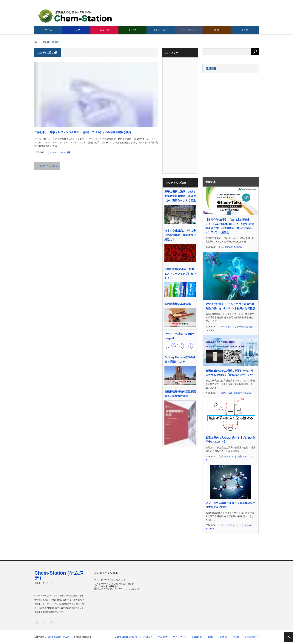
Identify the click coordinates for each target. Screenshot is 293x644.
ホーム (48, 30)
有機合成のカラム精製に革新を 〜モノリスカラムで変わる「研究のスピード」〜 (229, 373)
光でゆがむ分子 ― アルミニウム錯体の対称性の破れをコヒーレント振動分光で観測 (230, 306)
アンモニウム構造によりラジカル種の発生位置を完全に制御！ (230, 505)
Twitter (211, 637)
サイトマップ (180, 637)
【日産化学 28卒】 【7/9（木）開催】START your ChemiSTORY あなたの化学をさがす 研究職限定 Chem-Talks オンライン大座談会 (230, 226)
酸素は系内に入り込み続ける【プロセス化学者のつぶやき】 (230, 440)
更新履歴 (163, 637)
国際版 (223, 637)
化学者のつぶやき (233, 247)
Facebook (197, 637)
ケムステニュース (57, 152)
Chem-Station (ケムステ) (59, 575)
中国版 (236, 637)
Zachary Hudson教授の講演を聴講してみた (180, 359)
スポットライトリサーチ (231, 327)
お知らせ (148, 637)
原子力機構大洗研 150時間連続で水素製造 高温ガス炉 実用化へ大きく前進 (180, 196)
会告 (221, 247)
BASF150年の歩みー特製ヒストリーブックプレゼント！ (180, 274)
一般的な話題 (225, 393)
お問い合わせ (252, 637)
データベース (189, 30)
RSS (52, 622)
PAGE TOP (288, 637)
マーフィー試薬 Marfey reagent (179, 336)
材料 (69, 152)
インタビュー (161, 30)
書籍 (217, 30)
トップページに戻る (47, 166)
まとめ (245, 30)
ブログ (77, 30)
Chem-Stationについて (126, 637)
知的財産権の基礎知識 (178, 304)
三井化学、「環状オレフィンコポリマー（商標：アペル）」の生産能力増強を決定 (83, 132)
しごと (133, 30)
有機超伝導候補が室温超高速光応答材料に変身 (180, 394)
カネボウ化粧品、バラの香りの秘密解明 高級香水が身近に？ (180, 235)
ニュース (104, 30)
